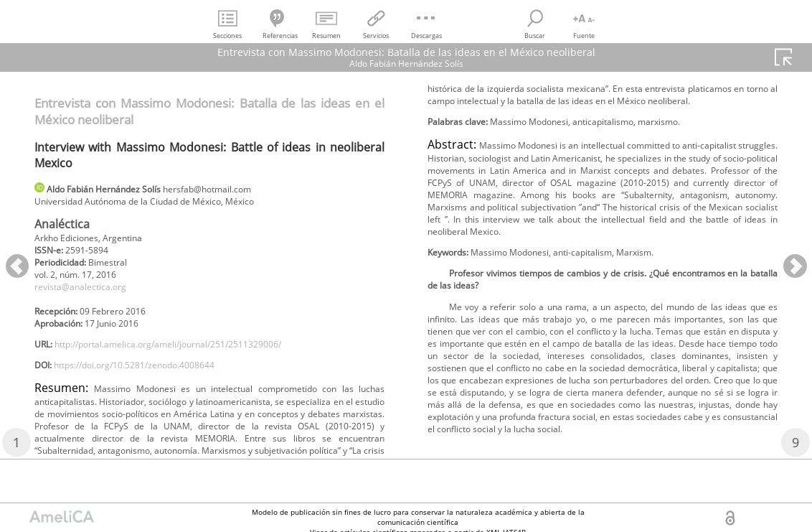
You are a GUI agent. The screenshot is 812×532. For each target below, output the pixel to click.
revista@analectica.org (89, 297)
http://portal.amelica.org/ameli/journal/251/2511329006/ (194, 361)
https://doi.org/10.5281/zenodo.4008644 (154, 385)
